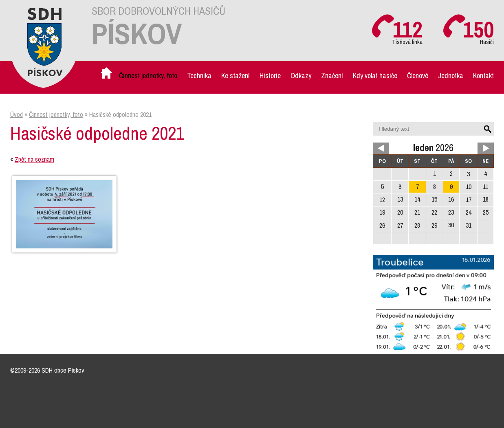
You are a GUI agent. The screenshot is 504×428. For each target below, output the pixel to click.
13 (400, 199)
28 (417, 225)
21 (417, 212)
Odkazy (301, 76)
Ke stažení (235, 76)
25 (486, 212)
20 (400, 212)
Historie (270, 76)
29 (434, 225)
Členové (418, 76)
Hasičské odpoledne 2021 (120, 114)
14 (417, 199)
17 (469, 200)
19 (382, 212)
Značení (332, 76)
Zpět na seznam (34, 159)
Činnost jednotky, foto (148, 76)
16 (451, 199)
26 (382, 225)
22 (434, 212)
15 (434, 199)
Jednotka (451, 76)
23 (451, 212)
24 (469, 212)
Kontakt (483, 76)
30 (451, 225)
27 (400, 225)
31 (469, 225)
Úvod (107, 76)
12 (382, 200)
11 (485, 187)
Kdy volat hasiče (375, 76)
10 (469, 187)
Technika (199, 76)
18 (486, 199)
